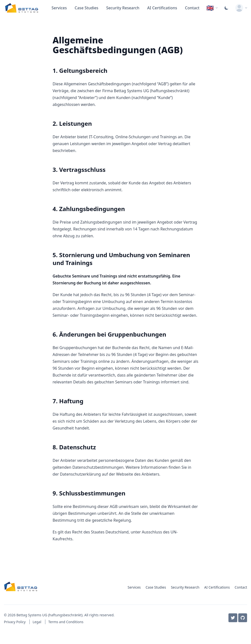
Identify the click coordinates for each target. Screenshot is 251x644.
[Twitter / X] (233, 618)
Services (59, 8)
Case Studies (87, 8)
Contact (192, 8)
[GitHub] (243, 618)
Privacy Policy (15, 622)
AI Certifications (162, 8)
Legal (37, 622)
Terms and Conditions (66, 622)
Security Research (123, 8)
